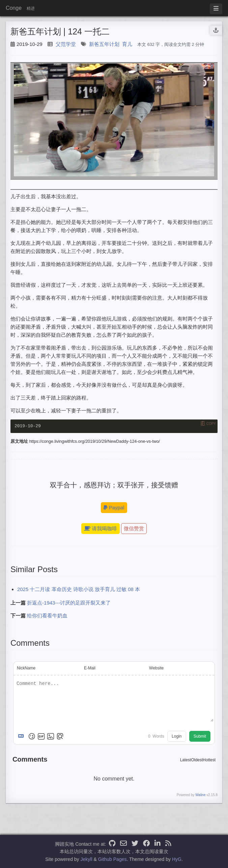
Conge (14, 8)
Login (177, 737)
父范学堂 (66, 44)
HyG (177, 859)
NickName (26, 669)
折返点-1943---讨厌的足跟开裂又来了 (69, 603)
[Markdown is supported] (22, 737)
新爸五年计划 (104, 44)
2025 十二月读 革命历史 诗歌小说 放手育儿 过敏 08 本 (79, 590)
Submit (200, 737)
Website (156, 669)
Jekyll (87, 859)
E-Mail (90, 669)
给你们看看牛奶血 (47, 616)
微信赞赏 (134, 529)
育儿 (127, 44)
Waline (200, 796)
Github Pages (112, 859)
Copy (211, 424)
